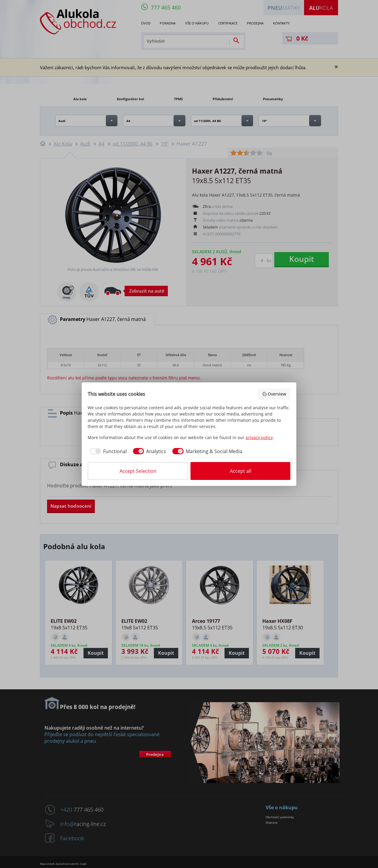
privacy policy (259, 437)
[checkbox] (107, 451)
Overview (274, 394)
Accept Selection (138, 471)
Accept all (241, 471)
